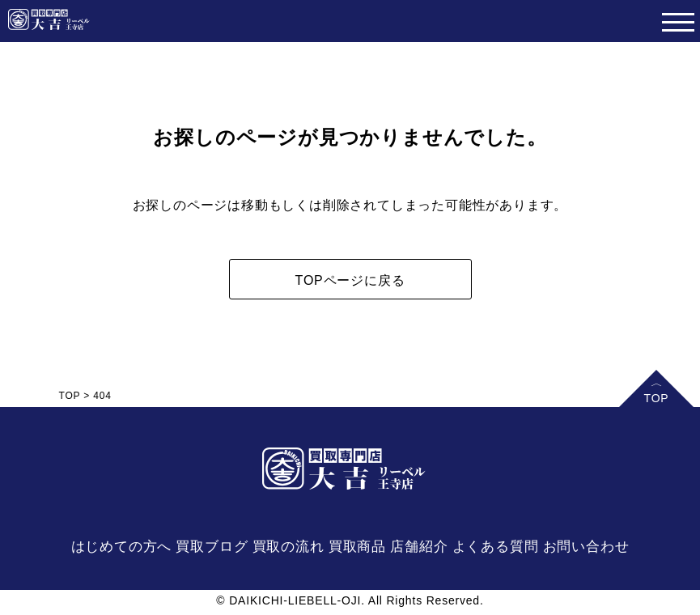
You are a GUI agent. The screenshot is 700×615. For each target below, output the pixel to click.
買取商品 (357, 547)
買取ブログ (212, 547)
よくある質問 (496, 547)
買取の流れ (288, 547)
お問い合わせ (586, 547)
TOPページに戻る (350, 280)
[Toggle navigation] (678, 21)
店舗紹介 (419, 547)
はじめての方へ (122, 547)
